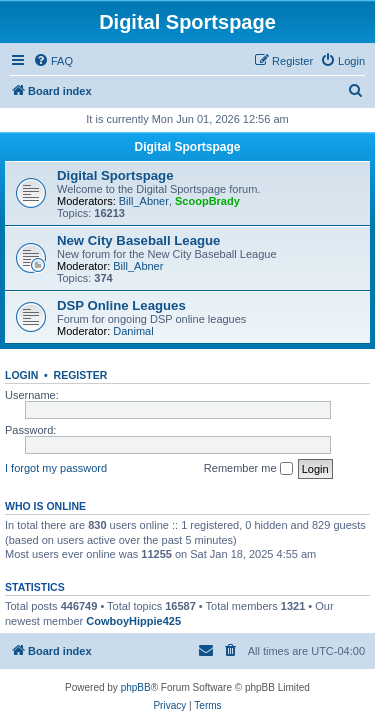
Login (21, 375)
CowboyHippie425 (133, 621)
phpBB (136, 687)
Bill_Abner (144, 201)
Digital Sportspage (187, 147)
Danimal (133, 331)
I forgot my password (56, 468)
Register (81, 375)
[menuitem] (53, 61)
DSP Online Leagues (121, 305)
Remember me (248, 469)
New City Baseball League (138, 240)
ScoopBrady (207, 201)
